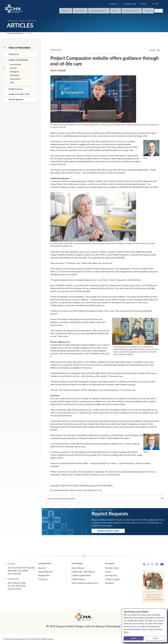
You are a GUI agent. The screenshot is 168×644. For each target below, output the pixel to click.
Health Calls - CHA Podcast (83, 572)
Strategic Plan (44, 575)
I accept (134, 638)
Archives (13, 68)
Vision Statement (45, 572)
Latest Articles (15, 64)
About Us (42, 568)
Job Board (109, 583)
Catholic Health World (15, 33)
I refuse (155, 638)
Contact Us (43, 579)
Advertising (14, 75)
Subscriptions (15, 79)
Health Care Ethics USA (19, 94)
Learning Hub (111, 575)
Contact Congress (113, 579)
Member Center (112, 568)
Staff (12, 82)
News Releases (78, 568)
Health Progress (16, 89)
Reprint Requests (16, 99)
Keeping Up (14, 72)
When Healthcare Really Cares (85, 583)
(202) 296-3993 (14, 573)
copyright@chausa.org (92, 490)
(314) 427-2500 (14, 589)
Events (108, 572)
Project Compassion (117, 141)
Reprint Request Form (108, 531)
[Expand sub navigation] (35, 60)
